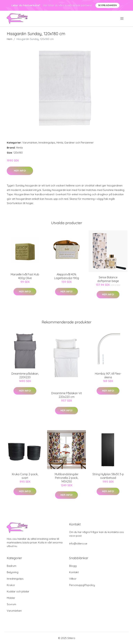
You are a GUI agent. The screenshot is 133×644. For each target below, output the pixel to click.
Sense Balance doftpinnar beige (108, 279)
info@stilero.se (78, 544)
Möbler (11, 598)
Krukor (11, 585)
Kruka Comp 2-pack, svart (25, 476)
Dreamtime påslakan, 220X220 (25, 375)
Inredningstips (47, 143)
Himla (60, 143)
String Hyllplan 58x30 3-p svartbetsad (108, 476)
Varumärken (30, 143)
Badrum (12, 566)
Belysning (13, 572)
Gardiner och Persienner (79, 143)
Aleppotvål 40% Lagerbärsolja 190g (67, 276)
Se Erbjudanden (107, 5)
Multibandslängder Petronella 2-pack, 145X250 (67, 478)
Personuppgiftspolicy (82, 585)
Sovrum (11, 604)
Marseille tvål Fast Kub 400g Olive (25, 276)
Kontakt (74, 572)
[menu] (122, 19)
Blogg (73, 566)
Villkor (73, 579)
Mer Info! (20, 171)
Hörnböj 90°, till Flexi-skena (108, 375)
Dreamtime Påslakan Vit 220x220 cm (67, 395)
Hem (10, 39)
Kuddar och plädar (18, 591)
